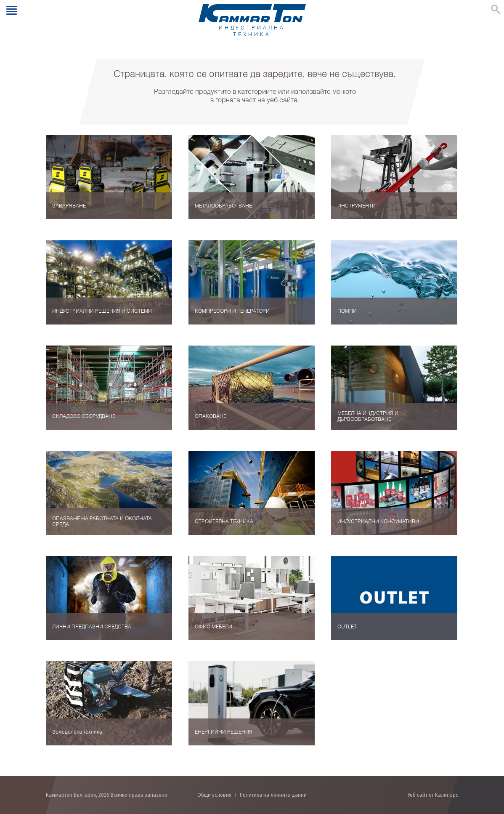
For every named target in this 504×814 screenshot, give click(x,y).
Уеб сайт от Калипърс (433, 795)
